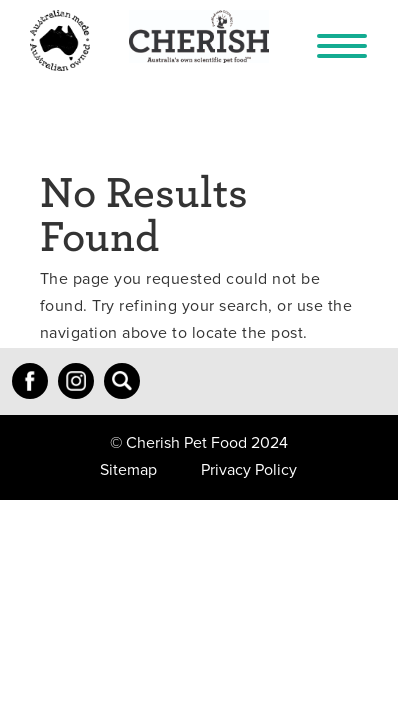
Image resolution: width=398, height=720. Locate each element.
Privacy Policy (249, 470)
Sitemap (128, 470)
